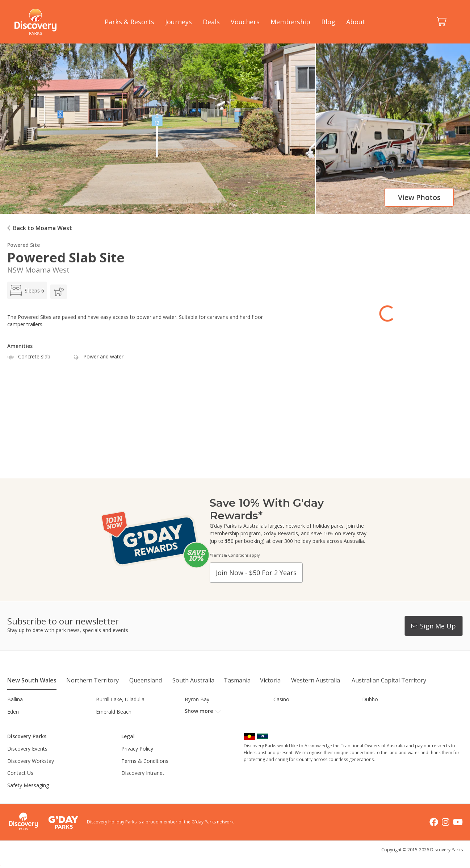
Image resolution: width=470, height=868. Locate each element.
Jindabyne (107, 724)
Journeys (179, 22)
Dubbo (370, 699)
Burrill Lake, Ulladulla (120, 699)
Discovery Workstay (31, 773)
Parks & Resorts (129, 22)
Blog (328, 22)
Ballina (15, 699)
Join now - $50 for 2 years (256, 573)
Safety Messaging (28, 798)
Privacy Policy (137, 761)
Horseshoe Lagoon (30, 724)
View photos (419, 197)
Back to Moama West (43, 228)
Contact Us (20, 785)
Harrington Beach (383, 712)
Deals (211, 22)
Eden (13, 712)
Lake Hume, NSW (205, 724)
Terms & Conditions (145, 773)
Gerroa (282, 712)
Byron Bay (197, 699)
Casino (281, 699)
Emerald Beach (114, 712)
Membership (290, 22)
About (356, 22)
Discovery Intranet (143, 785)
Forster (193, 712)
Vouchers (245, 22)
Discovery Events (27, 761)
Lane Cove (286, 724)
